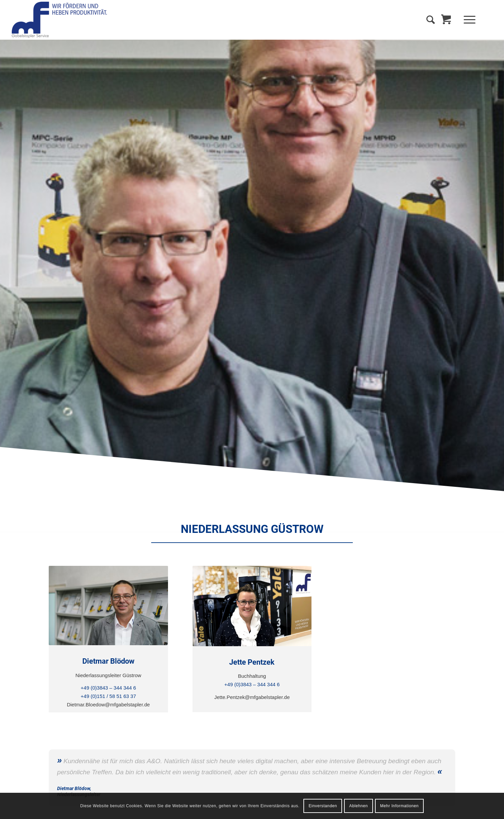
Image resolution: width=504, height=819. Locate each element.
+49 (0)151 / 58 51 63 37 (108, 696)
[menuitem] (472, 20)
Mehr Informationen (399, 806)
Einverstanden (323, 806)
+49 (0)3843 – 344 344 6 (108, 688)
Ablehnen (359, 806)
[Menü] (467, 20)
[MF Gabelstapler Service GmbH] (59, 20)
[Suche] (431, 20)
